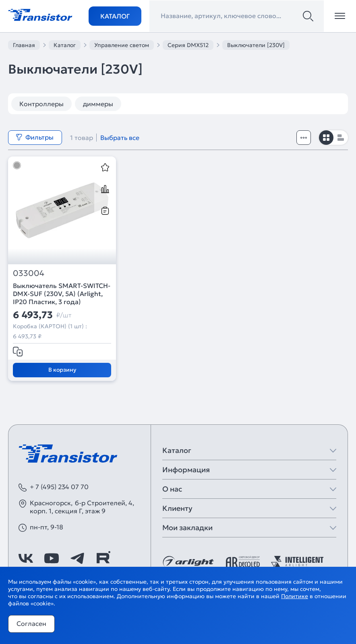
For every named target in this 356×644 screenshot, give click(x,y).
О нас (172, 489)
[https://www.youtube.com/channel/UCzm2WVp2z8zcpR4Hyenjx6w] (52, 558)
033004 (29, 273)
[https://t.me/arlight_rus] (77, 558)
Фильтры (35, 137)
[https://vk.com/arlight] (26, 558)
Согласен (31, 623)
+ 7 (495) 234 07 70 (59, 487)
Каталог (115, 16)
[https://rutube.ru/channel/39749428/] (103, 558)
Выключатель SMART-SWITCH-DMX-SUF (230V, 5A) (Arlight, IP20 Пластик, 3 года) (62, 294)
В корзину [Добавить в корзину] (62, 370)
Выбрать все (120, 138)
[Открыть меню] (340, 16)
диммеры (98, 104)
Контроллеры (41, 104)
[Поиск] (308, 16)
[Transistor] (40, 14)
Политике (295, 596)
